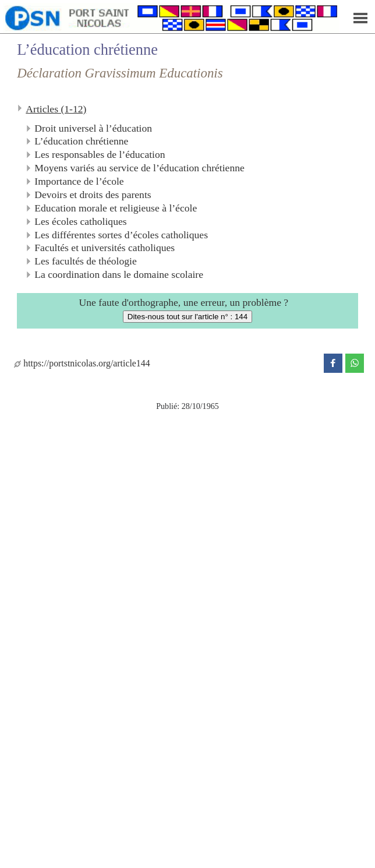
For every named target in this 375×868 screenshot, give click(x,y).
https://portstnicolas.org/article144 (82, 363)
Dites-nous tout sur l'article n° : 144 (187, 317)
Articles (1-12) (56, 109)
